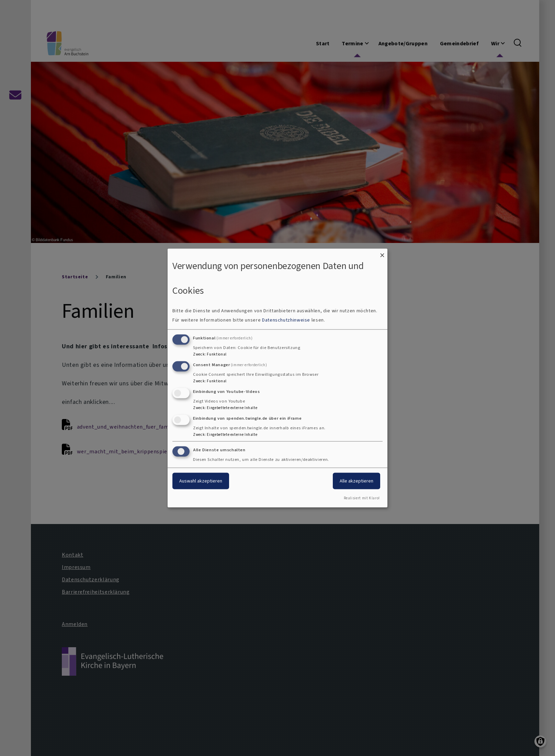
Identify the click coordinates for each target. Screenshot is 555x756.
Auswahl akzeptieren (201, 481)
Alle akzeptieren (356, 481)
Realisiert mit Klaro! (362, 498)
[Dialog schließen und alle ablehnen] (382, 253)
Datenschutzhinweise (286, 320)
